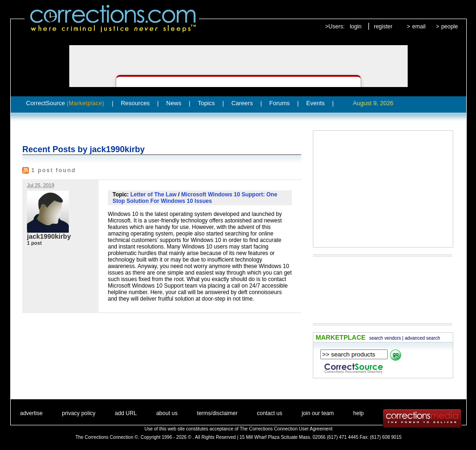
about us (167, 413)
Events (316, 103)
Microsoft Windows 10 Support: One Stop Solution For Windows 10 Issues (195, 198)
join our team (318, 413)
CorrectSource (65, 103)
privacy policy (79, 413)
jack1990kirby (49, 236)
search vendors (385, 338)
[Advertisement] (383, 189)
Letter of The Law (153, 195)
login (355, 27)
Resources (135, 103)
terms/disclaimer (217, 413)
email (419, 27)
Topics (206, 103)
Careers (242, 103)
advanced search (423, 338)
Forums (279, 103)
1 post (34, 243)
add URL (126, 413)
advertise (31, 413)
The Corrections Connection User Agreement (286, 429)
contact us (270, 413)
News (174, 103)
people (450, 27)
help (359, 413)
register (383, 27)
